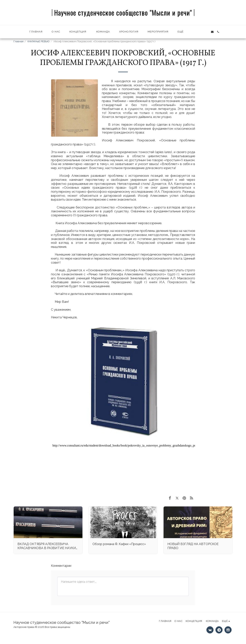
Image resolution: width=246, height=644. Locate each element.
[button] (194, 32)
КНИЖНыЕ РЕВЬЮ (39, 41)
